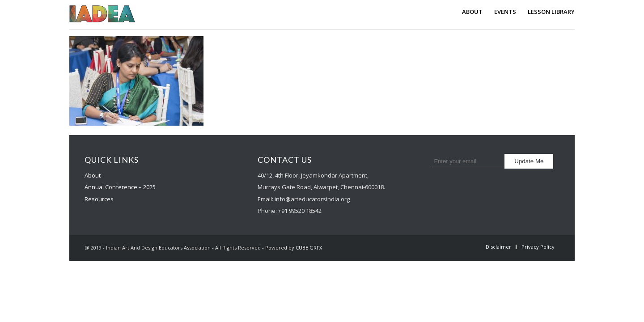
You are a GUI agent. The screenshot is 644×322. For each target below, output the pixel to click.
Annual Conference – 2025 (120, 187)
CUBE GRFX (309, 248)
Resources (99, 199)
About (93, 175)
